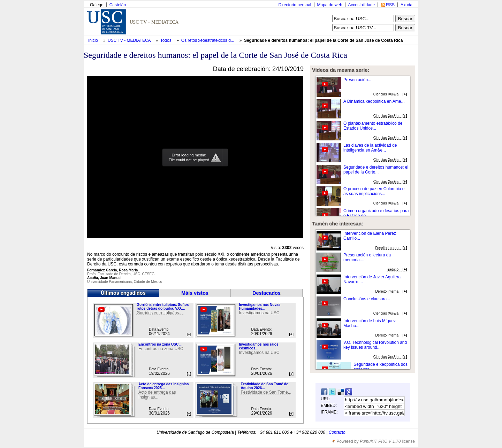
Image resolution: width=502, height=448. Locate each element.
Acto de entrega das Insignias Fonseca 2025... (163, 386)
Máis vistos (195, 293)
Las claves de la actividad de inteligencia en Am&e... (370, 148)
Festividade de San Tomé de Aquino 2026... (264, 386)
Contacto (337, 432)
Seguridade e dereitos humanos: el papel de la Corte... (376, 170)
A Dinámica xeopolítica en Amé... (374, 101)
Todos (166, 40)
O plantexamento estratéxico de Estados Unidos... (373, 126)
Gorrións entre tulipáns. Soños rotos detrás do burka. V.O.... (163, 307)
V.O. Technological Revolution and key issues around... (375, 345)
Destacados (267, 293)
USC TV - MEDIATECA (130, 40)
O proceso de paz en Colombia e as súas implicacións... (374, 191)
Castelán (118, 5)
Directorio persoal (295, 5)
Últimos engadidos (123, 293)
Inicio (94, 40)
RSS (390, 5)
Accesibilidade (362, 5)
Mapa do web (330, 5)
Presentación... (357, 80)
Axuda (406, 5)
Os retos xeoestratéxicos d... (208, 40)
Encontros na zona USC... (160, 344)
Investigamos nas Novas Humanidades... (260, 307)
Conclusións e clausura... (367, 299)
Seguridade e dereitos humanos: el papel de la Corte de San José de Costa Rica (323, 40)
